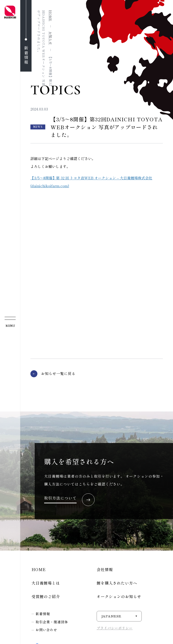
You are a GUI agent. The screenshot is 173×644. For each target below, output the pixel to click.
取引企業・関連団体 (52, 622)
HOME (39, 569)
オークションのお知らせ (119, 596)
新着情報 (43, 614)
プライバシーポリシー (115, 628)
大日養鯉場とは (46, 583)
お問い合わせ (46, 630)
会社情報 (105, 569)
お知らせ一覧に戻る (58, 373)
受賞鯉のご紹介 (46, 596)
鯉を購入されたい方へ (117, 583)
